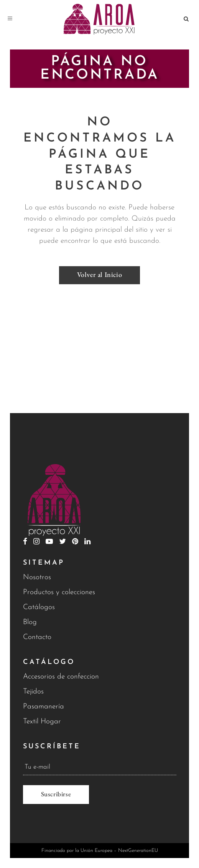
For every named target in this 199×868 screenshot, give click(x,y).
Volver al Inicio (100, 274)
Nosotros (37, 577)
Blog (30, 622)
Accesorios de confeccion (61, 677)
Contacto (37, 637)
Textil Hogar (42, 722)
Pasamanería (44, 707)
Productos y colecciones (59, 592)
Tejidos (33, 692)
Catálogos (39, 607)
